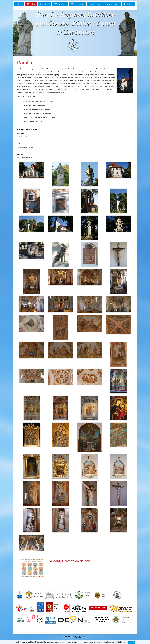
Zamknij (131, 642)
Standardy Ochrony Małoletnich (69, 561)
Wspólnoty (60, 4)
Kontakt (128, 4)
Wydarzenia (78, 4)
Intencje (45, 4)
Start (19, 4)
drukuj (134, 631)
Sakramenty (112, 4)
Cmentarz (95, 4)
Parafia (31, 4)
